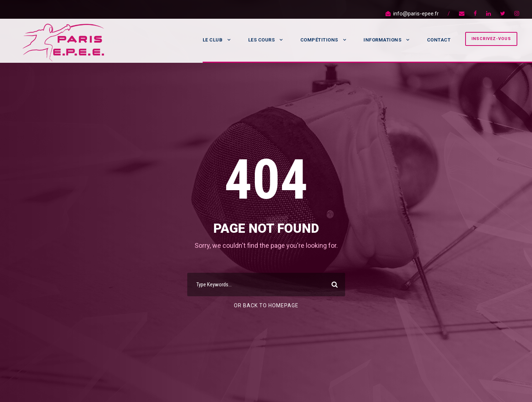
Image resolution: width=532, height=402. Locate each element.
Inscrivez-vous (491, 39)
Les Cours (262, 40)
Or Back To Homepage (266, 305)
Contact (439, 40)
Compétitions (319, 40)
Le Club (213, 40)
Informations (382, 40)
